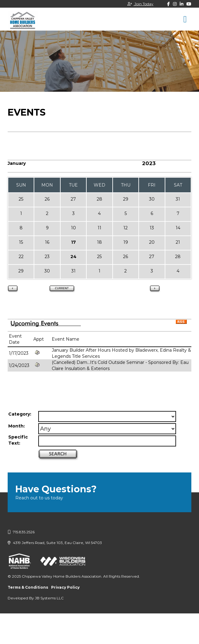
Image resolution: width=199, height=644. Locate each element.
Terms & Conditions (28, 587)
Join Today (140, 4)
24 (73, 257)
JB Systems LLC (49, 598)
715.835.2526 (21, 532)
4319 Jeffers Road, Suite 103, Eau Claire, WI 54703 (55, 543)
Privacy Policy (65, 587)
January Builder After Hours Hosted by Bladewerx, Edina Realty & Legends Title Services (121, 353)
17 (73, 242)
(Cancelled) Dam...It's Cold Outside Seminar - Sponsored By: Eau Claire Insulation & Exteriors (120, 365)
